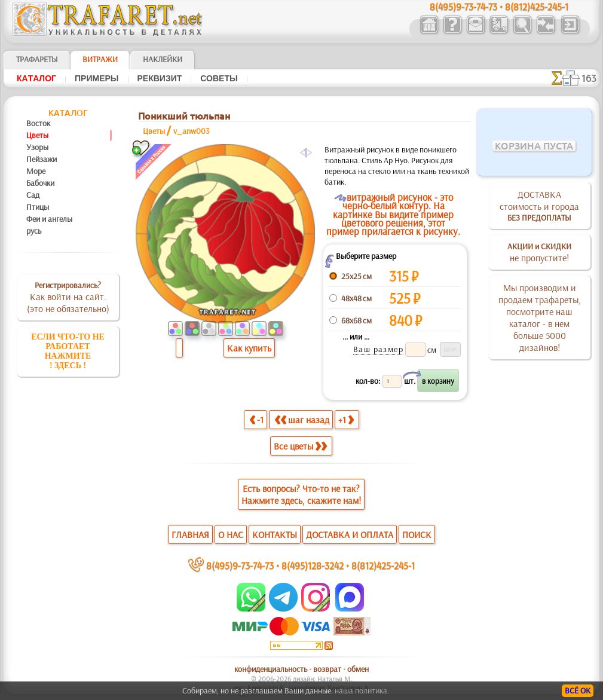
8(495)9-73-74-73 (240, 565)
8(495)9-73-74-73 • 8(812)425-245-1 (499, 6)
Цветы (37, 135)
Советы (219, 78)
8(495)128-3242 (313, 565)
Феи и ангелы (49, 219)
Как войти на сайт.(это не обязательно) (68, 297)
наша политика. (362, 690)
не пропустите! (539, 252)
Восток (38, 123)
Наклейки (163, 59)
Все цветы (300, 446)
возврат (327, 669)
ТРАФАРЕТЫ (37, 59)
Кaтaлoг (36, 78)
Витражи (100, 59)
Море (36, 171)
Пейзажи (42, 159)
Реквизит (160, 78)
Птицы (38, 207)
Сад (33, 195)
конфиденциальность (271, 669)
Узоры (37, 147)
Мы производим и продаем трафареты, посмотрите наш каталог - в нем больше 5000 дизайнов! (540, 317)
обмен (358, 669)
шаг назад (302, 419)
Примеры (97, 78)
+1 (346, 419)
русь (34, 231)
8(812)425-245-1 (383, 565)
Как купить (249, 348)
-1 (256, 419)
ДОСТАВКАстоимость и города (539, 206)
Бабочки (40, 183)
